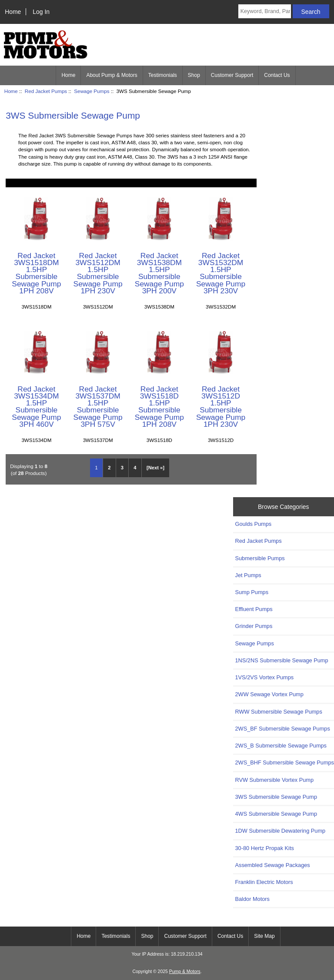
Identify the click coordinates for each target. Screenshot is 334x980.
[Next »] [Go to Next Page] (155, 468)
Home (13, 12)
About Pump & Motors (112, 75)
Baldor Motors (252, 899)
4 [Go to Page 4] (135, 468)
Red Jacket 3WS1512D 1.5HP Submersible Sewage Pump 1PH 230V (221, 407)
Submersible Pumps (260, 558)
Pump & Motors (185, 972)
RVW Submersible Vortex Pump (274, 780)
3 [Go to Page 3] (122, 468)
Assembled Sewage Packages (273, 865)
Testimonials (163, 75)
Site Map (264, 936)
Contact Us (277, 75)
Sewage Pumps (92, 91)
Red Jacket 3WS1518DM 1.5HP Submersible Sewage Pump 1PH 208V (36, 273)
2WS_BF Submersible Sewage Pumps (283, 729)
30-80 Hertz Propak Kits (265, 848)
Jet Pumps (248, 575)
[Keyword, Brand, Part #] (265, 11)
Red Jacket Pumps (46, 91)
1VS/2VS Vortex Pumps (265, 677)
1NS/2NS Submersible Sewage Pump (282, 660)
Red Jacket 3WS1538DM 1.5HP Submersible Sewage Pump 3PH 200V (159, 273)
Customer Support (232, 75)
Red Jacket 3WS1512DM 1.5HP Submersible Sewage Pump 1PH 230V (98, 273)
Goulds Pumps (254, 524)
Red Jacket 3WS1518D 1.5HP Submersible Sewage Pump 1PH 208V (159, 407)
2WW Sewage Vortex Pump (269, 694)
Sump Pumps (252, 592)
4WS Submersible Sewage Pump (276, 814)
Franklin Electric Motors (264, 882)
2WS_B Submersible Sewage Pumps (281, 746)
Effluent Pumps (254, 609)
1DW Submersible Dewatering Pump (281, 831)
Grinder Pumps (254, 626)
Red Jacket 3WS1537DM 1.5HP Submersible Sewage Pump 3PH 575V (98, 407)
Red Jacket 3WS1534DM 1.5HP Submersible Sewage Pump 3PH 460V (36, 407)
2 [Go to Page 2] (109, 468)
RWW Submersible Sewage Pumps (279, 712)
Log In (41, 12)
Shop (194, 75)
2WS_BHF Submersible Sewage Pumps (285, 762)
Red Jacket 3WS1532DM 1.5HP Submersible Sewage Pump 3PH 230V (221, 273)
